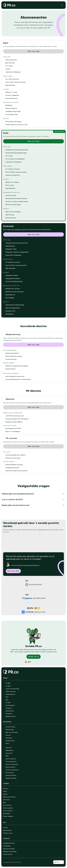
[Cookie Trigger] (8, 854)
